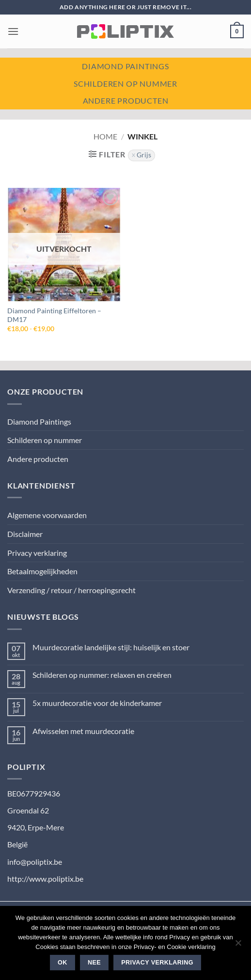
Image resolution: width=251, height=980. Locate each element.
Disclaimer (25, 534)
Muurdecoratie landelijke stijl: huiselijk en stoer (111, 647)
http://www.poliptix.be (45, 879)
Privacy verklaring (37, 553)
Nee (94, 963)
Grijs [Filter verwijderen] (144, 155)
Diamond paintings (125, 66)
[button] (13, 31)
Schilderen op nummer (125, 84)
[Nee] (238, 946)
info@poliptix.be (35, 862)
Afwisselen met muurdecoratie (83, 731)
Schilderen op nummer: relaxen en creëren (102, 675)
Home (105, 136)
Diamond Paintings (39, 421)
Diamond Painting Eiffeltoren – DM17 (54, 315)
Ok (63, 963)
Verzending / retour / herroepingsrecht (71, 590)
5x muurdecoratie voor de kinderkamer (97, 703)
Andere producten (126, 100)
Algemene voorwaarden (47, 515)
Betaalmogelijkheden (42, 571)
